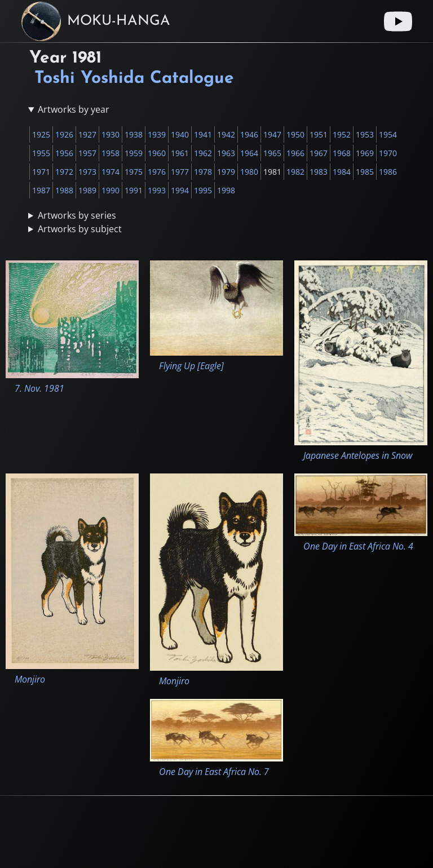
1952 (342, 134)
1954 (388, 134)
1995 (203, 190)
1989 (87, 190)
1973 (87, 172)
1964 (249, 153)
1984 (342, 172)
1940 (180, 134)
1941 (203, 134)
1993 (157, 190)
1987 (41, 190)
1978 (203, 172)
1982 (295, 172)
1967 (319, 153)
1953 (365, 134)
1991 (134, 190)
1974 (111, 172)
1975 (134, 172)
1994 (180, 190)
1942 (226, 134)
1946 (249, 134)
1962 (203, 153)
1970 (388, 153)
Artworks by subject (80, 229)
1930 (111, 134)
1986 (388, 172)
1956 (64, 153)
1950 (295, 134)
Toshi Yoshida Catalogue (134, 79)
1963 (226, 153)
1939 (157, 134)
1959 (134, 153)
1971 (41, 172)
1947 (272, 134)
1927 (87, 134)
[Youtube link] (398, 21)
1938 (134, 134)
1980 (249, 172)
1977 (180, 172)
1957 (87, 153)
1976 (157, 172)
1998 (226, 190)
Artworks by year (74, 109)
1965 (272, 153)
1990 (111, 190)
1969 (365, 153)
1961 (180, 153)
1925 (41, 134)
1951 (319, 134)
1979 (226, 172)
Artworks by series (77, 215)
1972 (64, 172)
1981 (272, 172)
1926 (64, 134)
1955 (41, 153)
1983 (319, 172)
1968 (342, 153)
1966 (295, 153)
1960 (157, 153)
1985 (365, 172)
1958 (111, 153)
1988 (64, 190)
